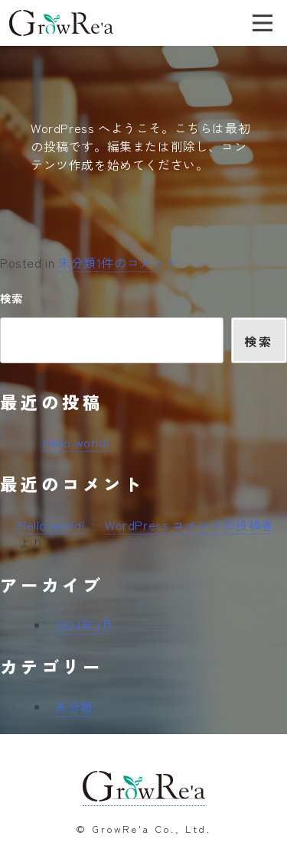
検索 (11, 298)
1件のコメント (137, 263)
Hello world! (76, 442)
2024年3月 (84, 625)
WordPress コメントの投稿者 (189, 525)
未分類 (77, 262)
